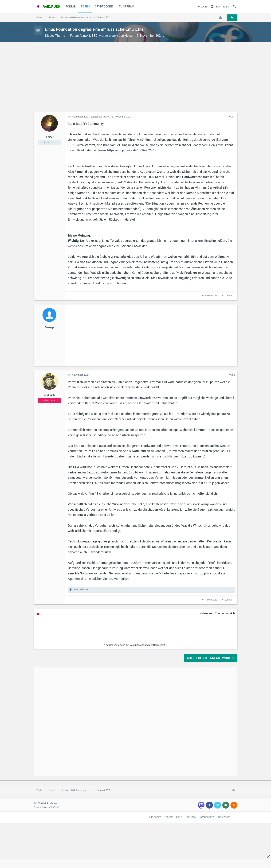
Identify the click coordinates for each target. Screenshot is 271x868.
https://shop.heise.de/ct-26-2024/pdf (133, 150)
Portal (71, 7)
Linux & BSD (89, 36)
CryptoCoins (104, 7)
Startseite (155, 817)
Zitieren (229, 296)
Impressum (224, 817)
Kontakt (169, 817)
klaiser (129, 36)
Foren (85, 7)
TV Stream (127, 7)
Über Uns (190, 817)
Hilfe (179, 817)
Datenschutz (206, 817)
